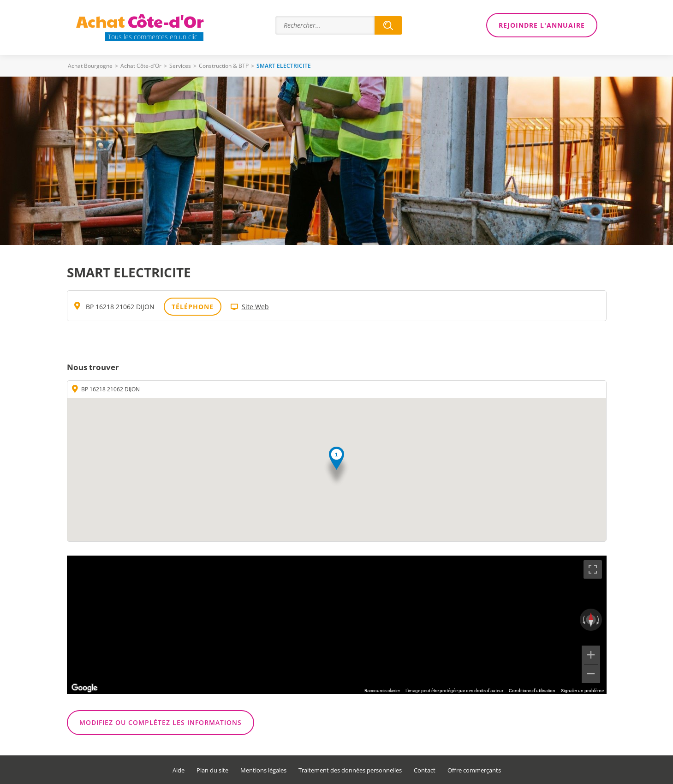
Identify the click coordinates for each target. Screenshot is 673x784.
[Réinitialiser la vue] (591, 620)
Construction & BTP (224, 66)
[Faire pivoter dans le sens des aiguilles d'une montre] (599, 620)
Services (180, 66)
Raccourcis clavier (382, 691)
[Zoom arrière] (591, 674)
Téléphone (193, 307)
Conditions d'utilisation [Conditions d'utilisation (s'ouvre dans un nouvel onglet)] (532, 691)
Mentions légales (263, 770)
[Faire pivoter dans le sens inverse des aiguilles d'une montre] (583, 620)
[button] (336, 467)
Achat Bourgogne (90, 66)
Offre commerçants (474, 770)
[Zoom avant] (591, 655)
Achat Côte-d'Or (141, 66)
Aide (179, 770)
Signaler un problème (582, 691)
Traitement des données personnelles (350, 770)
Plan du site (212, 770)
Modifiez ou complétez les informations (161, 722)
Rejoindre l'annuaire (542, 25)
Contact (425, 770)
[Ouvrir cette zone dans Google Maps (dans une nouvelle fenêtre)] (84, 688)
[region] (337, 625)
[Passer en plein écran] (593, 569)
